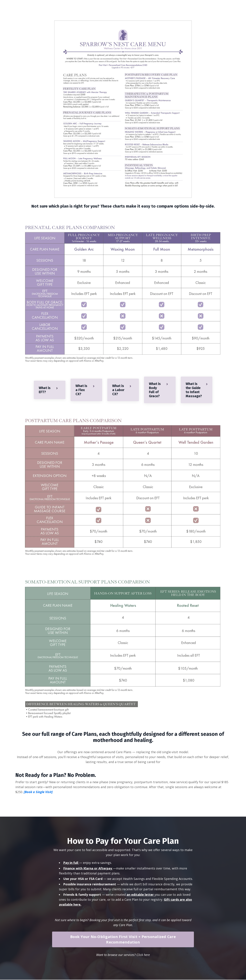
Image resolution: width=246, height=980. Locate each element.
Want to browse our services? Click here (123, 955)
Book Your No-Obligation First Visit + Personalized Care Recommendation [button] (123, 940)
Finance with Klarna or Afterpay (88, 868)
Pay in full (71, 863)
